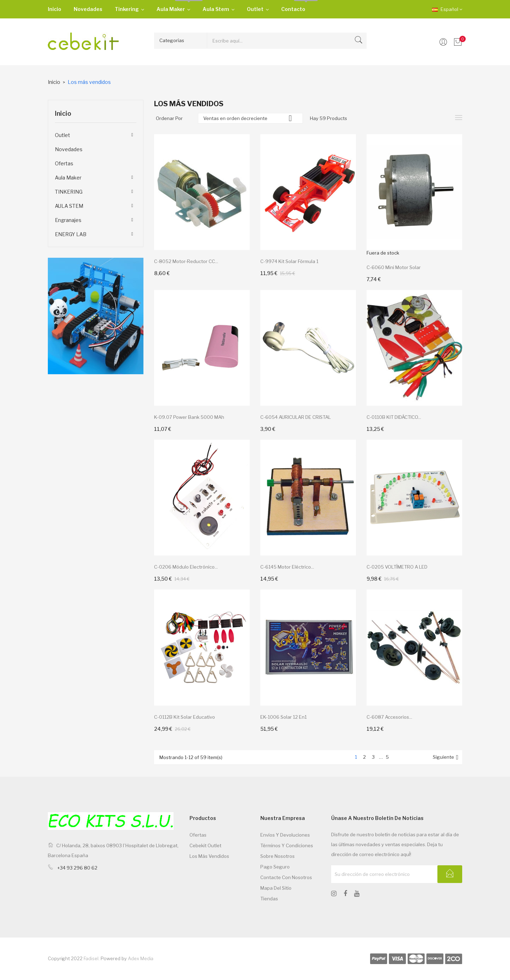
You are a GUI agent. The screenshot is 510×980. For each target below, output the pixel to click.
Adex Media (141, 958)
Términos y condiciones (287, 845)
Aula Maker (68, 178)
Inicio (63, 113)
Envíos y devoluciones (285, 835)
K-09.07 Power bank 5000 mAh (189, 417)
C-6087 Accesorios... (389, 717)
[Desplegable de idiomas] (442, 9)
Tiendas (269, 899)
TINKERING (69, 192)
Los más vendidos (209, 856)
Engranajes (68, 220)
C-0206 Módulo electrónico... (186, 567)
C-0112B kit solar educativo (185, 717)
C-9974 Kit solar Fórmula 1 (289, 261)
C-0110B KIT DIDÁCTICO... (394, 417)
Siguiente (447, 757)
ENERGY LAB (71, 234)
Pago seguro (275, 867)
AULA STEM (69, 206)
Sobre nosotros (277, 856)
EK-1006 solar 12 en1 (284, 717)
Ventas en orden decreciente (250, 118)
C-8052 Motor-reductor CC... (186, 261)
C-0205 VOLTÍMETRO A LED (397, 567)
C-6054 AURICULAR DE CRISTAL (296, 417)
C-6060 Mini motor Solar (394, 267)
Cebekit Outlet (205, 845)
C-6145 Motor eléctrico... (287, 567)
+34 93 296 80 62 (77, 868)
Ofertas (64, 163)
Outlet (63, 135)
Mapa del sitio (276, 888)
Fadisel (91, 958)
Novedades (69, 149)
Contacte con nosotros (286, 877)
